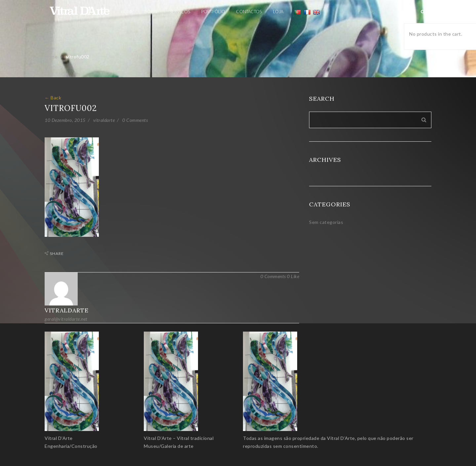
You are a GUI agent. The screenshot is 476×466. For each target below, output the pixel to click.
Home (51, 57)
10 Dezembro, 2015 (65, 120)
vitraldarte (104, 120)
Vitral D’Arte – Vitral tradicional (179, 438)
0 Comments (135, 120)
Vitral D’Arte (59, 438)
